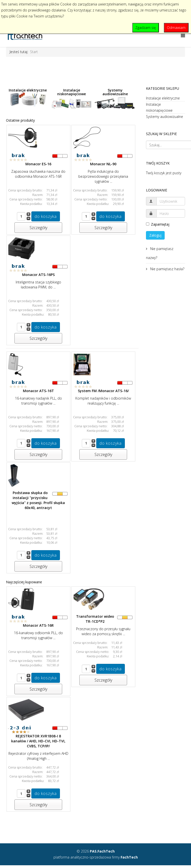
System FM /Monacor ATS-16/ (103, 391)
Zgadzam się (146, 28)
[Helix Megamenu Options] (183, 35)
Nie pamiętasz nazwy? (160, 253)
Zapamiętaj (158, 224)
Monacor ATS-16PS (38, 275)
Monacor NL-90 (103, 164)
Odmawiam (176, 28)
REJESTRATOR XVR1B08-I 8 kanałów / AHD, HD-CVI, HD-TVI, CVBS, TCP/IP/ (38, 741)
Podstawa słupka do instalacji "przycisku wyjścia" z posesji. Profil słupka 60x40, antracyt (38, 500)
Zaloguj (155, 235)
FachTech (129, 857)
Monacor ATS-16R (38, 625)
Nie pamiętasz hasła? (167, 269)
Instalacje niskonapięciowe (72, 99)
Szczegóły (38, 228)
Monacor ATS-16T (38, 391)
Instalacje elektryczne (28, 97)
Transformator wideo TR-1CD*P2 (95, 619)
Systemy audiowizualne (115, 98)
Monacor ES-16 (38, 164)
